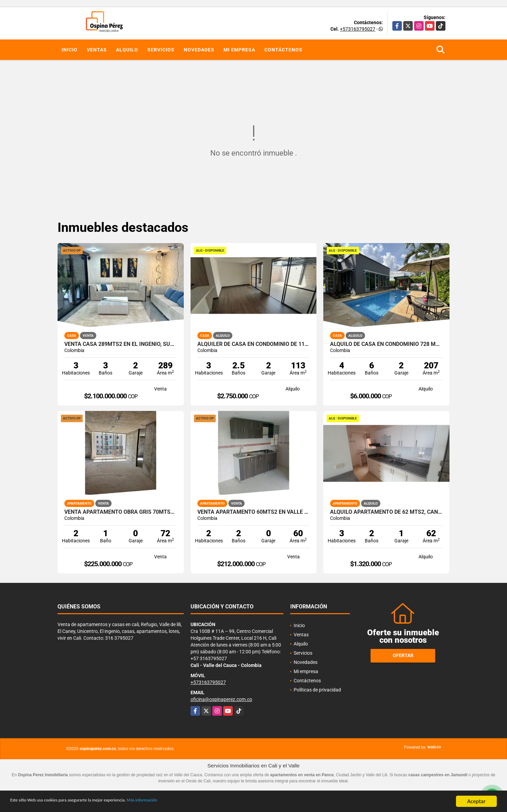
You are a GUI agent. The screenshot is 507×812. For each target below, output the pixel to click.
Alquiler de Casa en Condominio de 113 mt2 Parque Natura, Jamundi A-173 (254, 344)
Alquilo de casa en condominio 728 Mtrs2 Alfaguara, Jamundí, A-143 (386, 344)
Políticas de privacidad (317, 690)
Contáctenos (283, 50)
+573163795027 (358, 29)
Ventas (97, 50)
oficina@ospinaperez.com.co (221, 699)
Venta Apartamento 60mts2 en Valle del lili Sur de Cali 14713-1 (254, 512)
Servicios (161, 50)
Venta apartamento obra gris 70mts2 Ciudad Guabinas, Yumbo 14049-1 (121, 512)
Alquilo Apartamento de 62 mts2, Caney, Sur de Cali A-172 (386, 512)
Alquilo (127, 50)
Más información (181, 802)
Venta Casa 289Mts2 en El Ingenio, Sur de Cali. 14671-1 (121, 344)
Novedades (199, 50)
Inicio (70, 50)
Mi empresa (239, 50)
